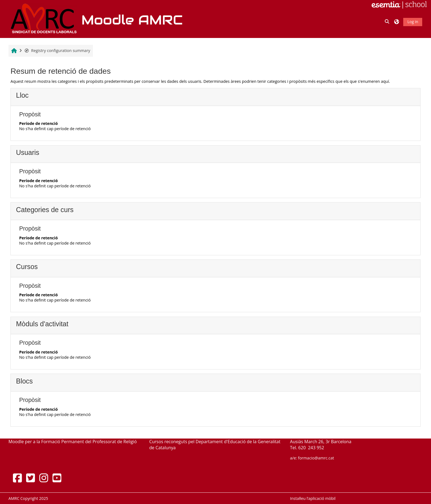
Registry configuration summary (57, 50)
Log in (413, 22)
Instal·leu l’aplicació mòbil (313, 498)
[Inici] (43, 19)
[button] (387, 22)
